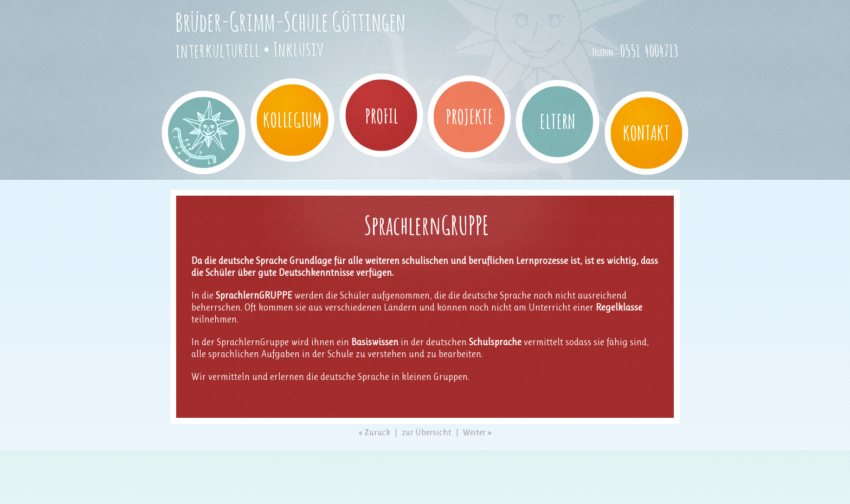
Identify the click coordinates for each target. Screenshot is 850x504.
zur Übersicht (427, 432)
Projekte (469, 117)
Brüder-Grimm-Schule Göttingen (275, 56)
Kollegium (292, 120)
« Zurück (374, 432)
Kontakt (646, 133)
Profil (382, 116)
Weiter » (477, 432)
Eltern (558, 121)
